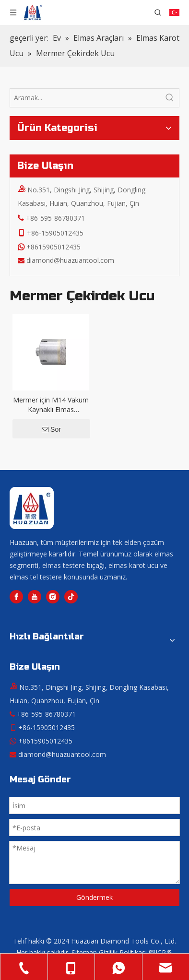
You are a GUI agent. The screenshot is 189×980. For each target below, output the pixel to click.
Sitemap (84, 952)
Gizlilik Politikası (123, 952)
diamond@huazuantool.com (70, 260)
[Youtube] (35, 597)
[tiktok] (71, 597)
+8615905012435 (53, 247)
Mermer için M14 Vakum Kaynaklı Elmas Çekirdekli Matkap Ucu (51, 405)
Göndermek (94, 897)
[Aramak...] (85, 98)
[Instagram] (53, 597)
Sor (51, 429)
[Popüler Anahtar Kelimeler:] (170, 98)
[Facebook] (16, 597)
